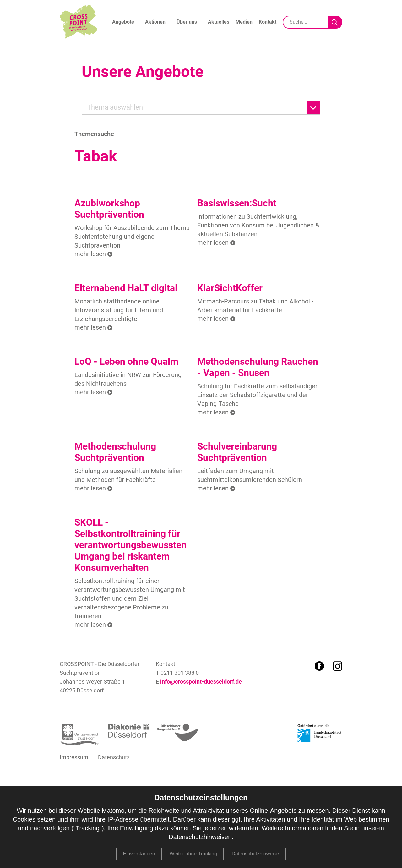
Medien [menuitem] (244, 22)
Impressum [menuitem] (74, 758)
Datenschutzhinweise (255, 854)
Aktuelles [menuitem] (219, 22)
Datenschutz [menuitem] (114, 758)
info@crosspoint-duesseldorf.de (201, 682)
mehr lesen (90, 254)
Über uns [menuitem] (187, 22)
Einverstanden (139, 854)
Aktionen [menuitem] (155, 22)
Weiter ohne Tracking (193, 854)
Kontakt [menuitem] (268, 22)
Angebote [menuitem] (123, 22)
